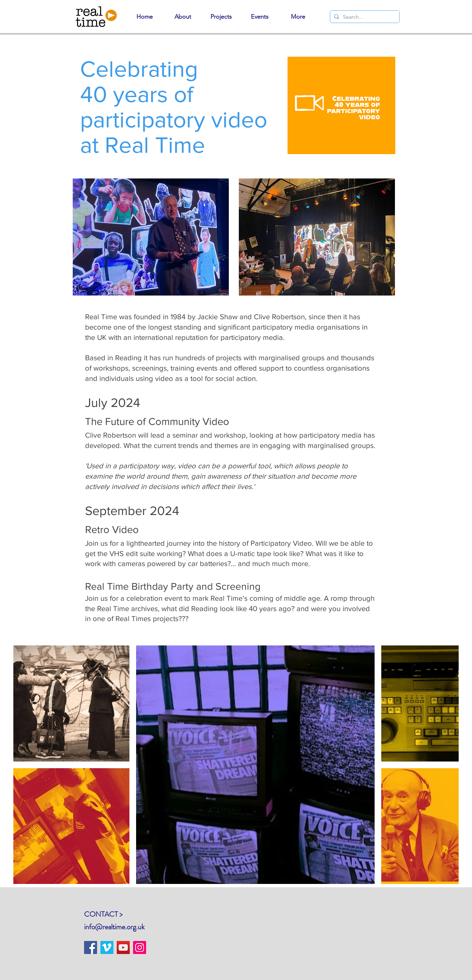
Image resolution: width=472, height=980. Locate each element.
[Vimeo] (107, 947)
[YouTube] (123, 947)
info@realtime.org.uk (114, 927)
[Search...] (364, 17)
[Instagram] (140, 947)
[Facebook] (91, 947)
